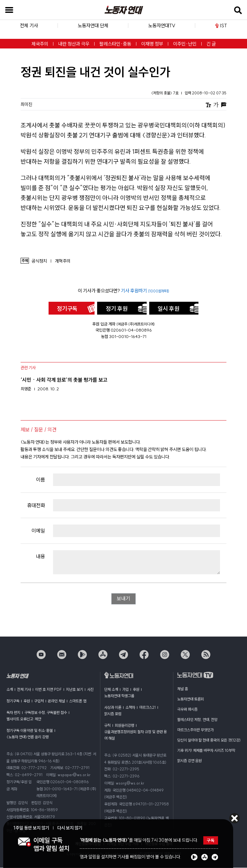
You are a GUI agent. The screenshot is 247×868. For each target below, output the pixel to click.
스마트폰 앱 (78, 701)
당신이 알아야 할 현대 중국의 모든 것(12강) (209, 740)
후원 (27, 701)
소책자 (130, 708)
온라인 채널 (56, 701)
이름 (41, 480)
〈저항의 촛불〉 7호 (165, 93)
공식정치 (39, 261)
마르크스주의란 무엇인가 (195, 730)
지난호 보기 (74, 690)
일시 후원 (169, 309)
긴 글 (211, 44)
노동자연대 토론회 (191, 699)
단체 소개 (111, 690)
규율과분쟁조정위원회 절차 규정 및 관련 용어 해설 (136, 735)
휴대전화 (36, 505)
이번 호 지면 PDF (48, 690)
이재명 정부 (152, 44)
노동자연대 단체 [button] (93, 26)
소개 (10, 690)
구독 (211, 840)
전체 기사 (24, 690)
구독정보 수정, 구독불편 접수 (46, 713)
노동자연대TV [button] (162, 26)
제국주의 (40, 44)
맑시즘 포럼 (113, 714)
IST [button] (221, 26)
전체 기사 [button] (29, 26)
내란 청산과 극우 (74, 44)
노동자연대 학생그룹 (119, 696)
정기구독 (67, 309)
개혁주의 (63, 261)
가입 (125, 690)
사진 (90, 690)
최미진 (26, 104)
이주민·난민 (185, 44)
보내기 (123, 599)
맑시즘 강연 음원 (189, 761)
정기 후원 (117, 309)
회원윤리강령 (124, 726)
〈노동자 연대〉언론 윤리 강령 (27, 737)
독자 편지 (13, 713)
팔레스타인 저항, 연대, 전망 (197, 720)
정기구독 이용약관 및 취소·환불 (30, 731)
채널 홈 (183, 689)
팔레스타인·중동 (115, 44)
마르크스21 (147, 708)
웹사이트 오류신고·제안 (24, 719)
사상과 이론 (113, 708)
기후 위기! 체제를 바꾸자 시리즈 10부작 (206, 751)
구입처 (39, 701)
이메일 (38, 531)
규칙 (107, 726)
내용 (41, 556)
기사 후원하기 (145, 291)
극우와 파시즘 (187, 710)
